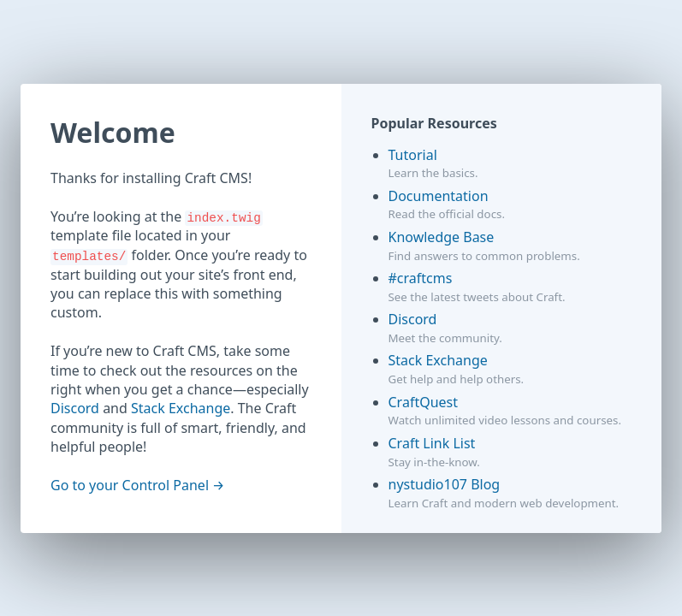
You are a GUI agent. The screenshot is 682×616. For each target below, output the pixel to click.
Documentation (439, 196)
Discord (75, 408)
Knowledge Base (442, 237)
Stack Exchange (181, 408)
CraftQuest (424, 402)
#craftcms (421, 278)
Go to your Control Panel (130, 485)
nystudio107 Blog (445, 484)
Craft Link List (432, 443)
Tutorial (413, 155)
